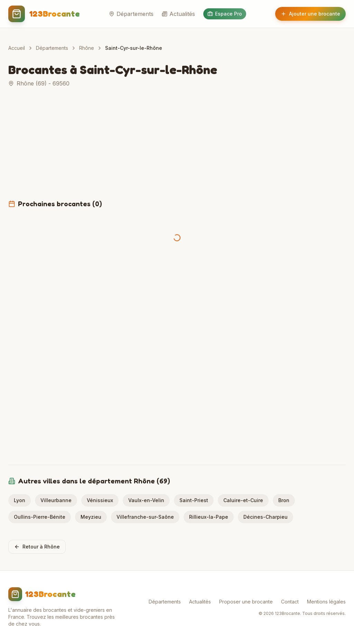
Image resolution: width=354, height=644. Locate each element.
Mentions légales (326, 602)
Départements (131, 14)
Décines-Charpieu (265, 517)
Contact (290, 602)
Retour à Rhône (37, 547)
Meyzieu (91, 517)
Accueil (17, 48)
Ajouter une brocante (310, 14)
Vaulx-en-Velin (146, 500)
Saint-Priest (194, 500)
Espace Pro (225, 14)
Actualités (178, 14)
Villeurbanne (56, 500)
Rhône (87, 48)
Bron (284, 500)
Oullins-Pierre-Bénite (40, 517)
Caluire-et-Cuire (243, 500)
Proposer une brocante (246, 602)
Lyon (20, 500)
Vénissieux (100, 500)
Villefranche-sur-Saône (145, 517)
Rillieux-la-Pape (209, 517)
